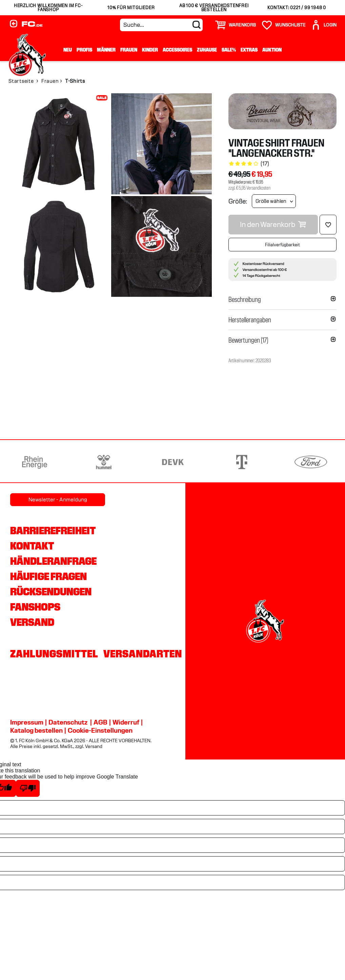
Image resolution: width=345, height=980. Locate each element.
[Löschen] (328, 225)
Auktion (272, 50)
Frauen (129, 50)
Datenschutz (68, 722)
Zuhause (207, 50)
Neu (68, 50)
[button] (282, 300)
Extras (249, 50)
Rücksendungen (51, 592)
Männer (106, 50)
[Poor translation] (28, 788)
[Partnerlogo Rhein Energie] (35, 462)
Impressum (27, 722)
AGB (100, 722)
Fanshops (35, 607)
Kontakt (32, 546)
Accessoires (177, 50)
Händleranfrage (53, 561)
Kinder (150, 50)
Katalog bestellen (36, 730)
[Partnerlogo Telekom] (242, 462)
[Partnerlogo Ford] (311, 462)
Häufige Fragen (48, 576)
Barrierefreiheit (53, 531)
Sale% (229, 50)
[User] (324, 25)
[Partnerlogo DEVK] (173, 462)
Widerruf (126, 722)
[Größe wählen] (274, 201)
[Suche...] (161, 25)
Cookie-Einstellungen (100, 730)
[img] (59, 144)
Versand (32, 622)
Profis (84, 50)
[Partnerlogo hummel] (104, 462)
